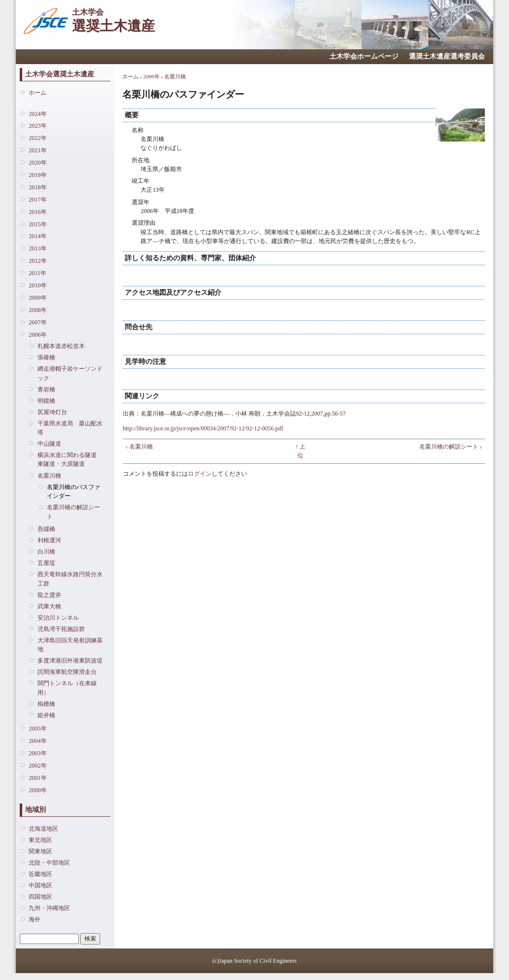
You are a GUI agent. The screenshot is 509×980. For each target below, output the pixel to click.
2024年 (37, 114)
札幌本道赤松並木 (61, 346)
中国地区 (40, 885)
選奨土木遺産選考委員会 (447, 56)
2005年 (37, 729)
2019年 (37, 175)
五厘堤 (46, 563)
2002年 (37, 766)
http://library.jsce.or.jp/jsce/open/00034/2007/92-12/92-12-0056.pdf (203, 428)
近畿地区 (40, 874)
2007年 (37, 322)
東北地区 (40, 840)
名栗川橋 (49, 476)
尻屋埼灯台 (52, 412)
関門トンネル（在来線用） (67, 688)
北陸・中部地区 (49, 863)
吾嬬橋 (46, 529)
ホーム (37, 93)
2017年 (37, 200)
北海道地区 (43, 829)
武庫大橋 (49, 606)
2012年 (37, 261)
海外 (35, 919)
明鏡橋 (46, 401)
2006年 (37, 335)
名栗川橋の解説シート (73, 512)
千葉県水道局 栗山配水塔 (70, 428)
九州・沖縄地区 (49, 908)
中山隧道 (49, 444)
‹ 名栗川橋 (139, 447)
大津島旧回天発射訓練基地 (70, 645)
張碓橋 (46, 357)
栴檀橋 (46, 704)
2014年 (37, 236)
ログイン (200, 474)
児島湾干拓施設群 (61, 629)
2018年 (37, 187)
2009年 (37, 298)
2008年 (37, 310)
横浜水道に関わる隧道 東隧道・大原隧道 (70, 459)
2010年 (37, 285)
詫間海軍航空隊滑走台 (67, 672)
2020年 (37, 163)
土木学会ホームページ (364, 56)
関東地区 (40, 851)
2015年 (37, 224)
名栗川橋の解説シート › (451, 447)
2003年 (37, 753)
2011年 (37, 273)
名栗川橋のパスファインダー (73, 491)
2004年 (37, 741)
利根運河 (49, 540)
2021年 (37, 150)
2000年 (37, 790)
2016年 (37, 212)
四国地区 (40, 897)
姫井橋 (46, 715)
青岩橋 (46, 389)
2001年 (37, 778)
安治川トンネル (58, 618)
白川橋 (46, 552)
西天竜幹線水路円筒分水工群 (70, 579)
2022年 (37, 138)
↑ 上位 (300, 451)
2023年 (37, 126)
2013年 (37, 248)
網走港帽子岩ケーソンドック (70, 373)
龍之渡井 (49, 595)
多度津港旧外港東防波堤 (70, 661)
